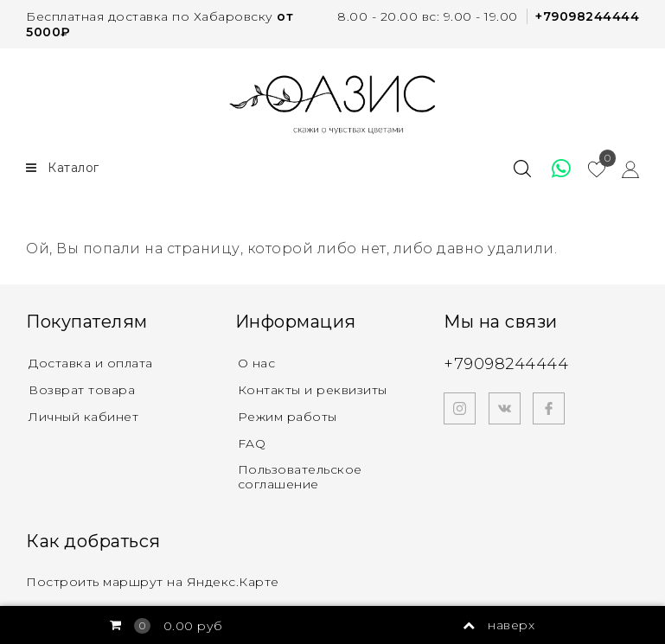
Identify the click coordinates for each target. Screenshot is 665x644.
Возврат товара (82, 390)
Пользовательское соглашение (300, 477)
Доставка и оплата (91, 363)
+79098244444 (587, 16)
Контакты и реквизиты (313, 390)
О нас (257, 363)
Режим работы (288, 417)
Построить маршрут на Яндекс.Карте (153, 582)
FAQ (252, 443)
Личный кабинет (83, 417)
